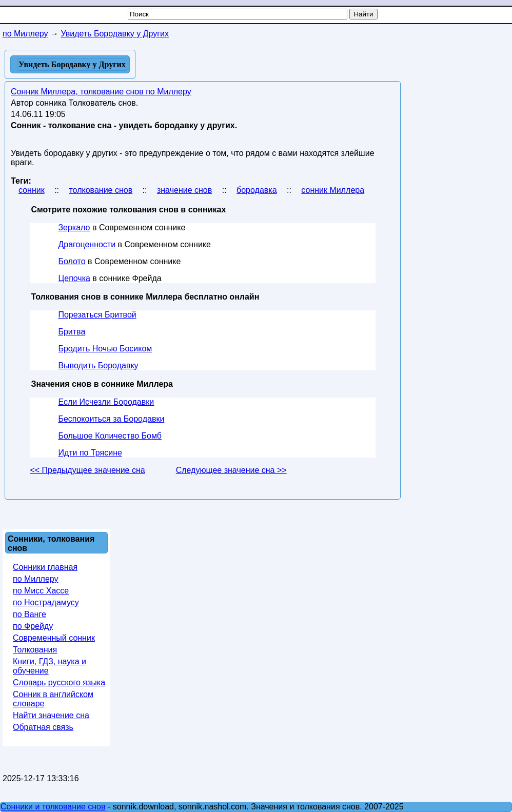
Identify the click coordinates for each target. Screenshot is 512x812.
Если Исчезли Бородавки (106, 402)
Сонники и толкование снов (53, 807)
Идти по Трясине (90, 453)
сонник (32, 190)
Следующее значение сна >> (231, 470)
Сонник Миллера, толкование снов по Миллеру (101, 92)
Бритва (72, 332)
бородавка (257, 190)
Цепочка (74, 278)
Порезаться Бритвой (97, 315)
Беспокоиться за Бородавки (111, 419)
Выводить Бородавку (98, 365)
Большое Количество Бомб (110, 436)
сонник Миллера (333, 190)
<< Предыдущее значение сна (87, 470)
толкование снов (101, 190)
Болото (72, 261)
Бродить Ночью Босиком (105, 349)
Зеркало (74, 227)
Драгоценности (87, 244)
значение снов (184, 190)
